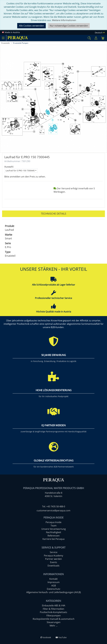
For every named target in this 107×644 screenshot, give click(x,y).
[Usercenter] (96, 38)
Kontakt (53, 579)
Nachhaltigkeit (54, 532)
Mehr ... (54, 626)
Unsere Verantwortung (54, 529)
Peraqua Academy (53, 556)
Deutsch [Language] (100, 33)
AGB (54, 586)
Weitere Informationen (64, 20)
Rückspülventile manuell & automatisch (54, 619)
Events (54, 562)
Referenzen (54, 536)
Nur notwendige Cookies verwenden (69, 26)
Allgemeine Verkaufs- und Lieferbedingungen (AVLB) (54, 592)
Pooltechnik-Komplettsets (53, 612)
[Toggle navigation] (3, 38)
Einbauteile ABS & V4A (54, 606)
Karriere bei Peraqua (53, 539)
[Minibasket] (103, 38)
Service (54, 552)
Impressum (54, 582)
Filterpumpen (54, 616)
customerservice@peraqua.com (53, 511)
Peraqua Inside (53, 522)
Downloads (53, 566)
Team (54, 526)
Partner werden (53, 559)
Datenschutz (54, 589)
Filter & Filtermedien (53, 609)
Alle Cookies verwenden (31, 26)
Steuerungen (54, 622)
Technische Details (54, 214)
